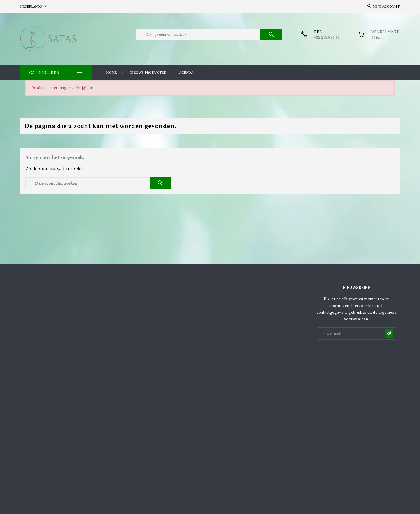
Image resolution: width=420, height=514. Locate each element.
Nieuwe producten (148, 72)
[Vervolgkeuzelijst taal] (34, 6)
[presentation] (363, 355)
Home (112, 72)
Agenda (186, 72)
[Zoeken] (209, 34)
